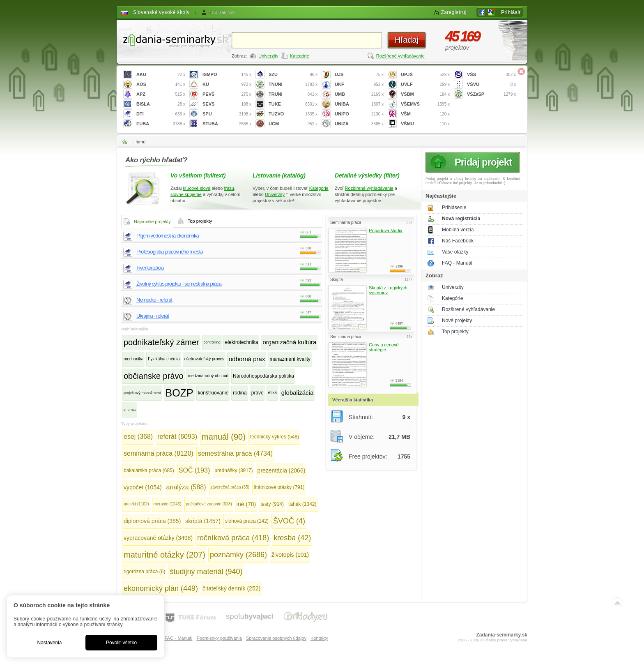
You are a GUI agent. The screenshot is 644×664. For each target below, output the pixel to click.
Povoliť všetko (121, 643)
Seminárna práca (346, 222)
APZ (161, 94)
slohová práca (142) (247, 521)
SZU (293, 75)
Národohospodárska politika (263, 376)
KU (227, 84)
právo (258, 393)
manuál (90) (224, 437)
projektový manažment (142, 393)
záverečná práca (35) (230, 487)
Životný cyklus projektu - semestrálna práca (179, 284)
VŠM (425, 114)
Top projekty (455, 332)
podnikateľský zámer (161, 342)
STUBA (227, 124)
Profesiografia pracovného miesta (170, 252)
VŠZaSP (491, 94)
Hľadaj (407, 40)
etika (273, 393)
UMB (359, 94)
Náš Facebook (458, 241)
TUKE (293, 104)
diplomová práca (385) (152, 521)
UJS (359, 75)
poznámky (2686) (238, 555)
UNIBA (359, 104)
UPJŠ (425, 75)
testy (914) (272, 504)
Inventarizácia (150, 268)
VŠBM (425, 94)
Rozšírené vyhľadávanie (400, 56)
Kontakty (319, 638)
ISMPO (227, 75)
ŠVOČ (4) (289, 521)
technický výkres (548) (275, 437)
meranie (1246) (168, 504)
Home (139, 142)
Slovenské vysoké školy (161, 12)
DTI (161, 114)
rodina (240, 393)
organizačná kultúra (289, 342)
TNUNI (293, 84)
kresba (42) (292, 538)
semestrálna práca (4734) (235, 453)
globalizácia (297, 393)
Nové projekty (457, 320)
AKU (161, 75)
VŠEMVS (425, 104)
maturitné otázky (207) (164, 555)
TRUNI (293, 94)
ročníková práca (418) (233, 538)
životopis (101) (290, 555)
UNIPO (359, 114)
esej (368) (138, 437)
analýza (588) (186, 487)
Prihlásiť (511, 12)
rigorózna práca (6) (144, 572)
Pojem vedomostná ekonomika (168, 236)
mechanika (133, 359)
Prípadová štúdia (386, 231)
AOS (161, 84)
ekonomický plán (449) (161, 588)
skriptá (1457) (203, 521)
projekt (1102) (136, 504)
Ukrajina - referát (153, 316)
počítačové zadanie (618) (209, 504)
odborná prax (247, 359)
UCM (293, 124)
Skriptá (337, 280)
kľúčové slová (197, 188)
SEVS (227, 104)
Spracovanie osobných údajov (276, 638)
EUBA (161, 124)
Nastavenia (49, 643)
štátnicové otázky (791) (279, 487)
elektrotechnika (242, 342)
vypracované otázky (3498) (158, 538)
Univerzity (268, 56)
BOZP (179, 393)
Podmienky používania (219, 638)
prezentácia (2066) (282, 470)
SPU (227, 114)
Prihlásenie (454, 207)
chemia (130, 410)
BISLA (161, 104)
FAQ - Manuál (457, 263)
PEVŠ (227, 94)
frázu (229, 188)
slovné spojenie (186, 194)
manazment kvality (290, 359)
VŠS (491, 75)
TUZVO (293, 114)
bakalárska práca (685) (149, 470)
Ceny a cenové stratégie (384, 347)
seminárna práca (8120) (159, 453)
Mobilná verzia (458, 230)
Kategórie (300, 56)
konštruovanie (213, 393)
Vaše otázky (455, 252)
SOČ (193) (194, 470)
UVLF (425, 84)
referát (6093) (177, 437)
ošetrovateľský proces (204, 359)
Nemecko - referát (154, 300)
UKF (359, 84)
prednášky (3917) (233, 470)
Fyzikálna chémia (164, 359)
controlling (212, 342)
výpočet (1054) (143, 487)
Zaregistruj (454, 12)
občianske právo (154, 376)
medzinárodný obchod (208, 376)
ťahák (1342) (302, 504)
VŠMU (425, 124)
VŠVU (491, 84)
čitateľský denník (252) (231, 588)
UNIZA (359, 124)
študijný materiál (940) (206, 572)
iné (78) (246, 504)
